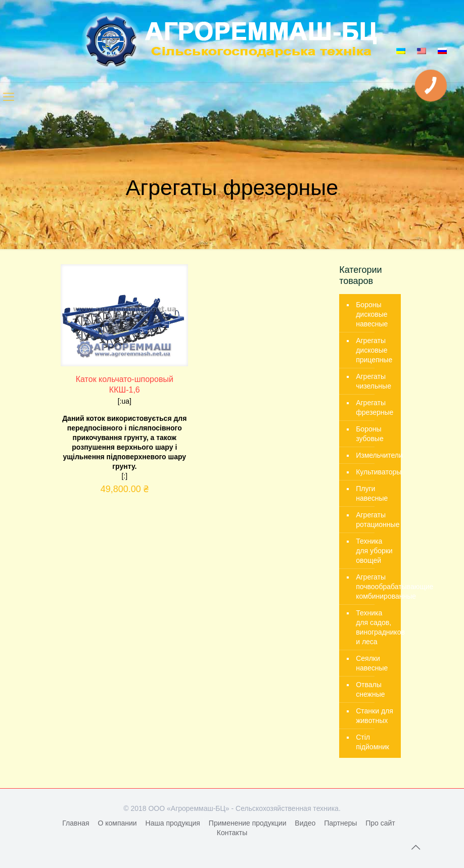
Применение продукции (248, 823)
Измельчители (376, 455)
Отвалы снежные (370, 689)
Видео (305, 823)
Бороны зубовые (370, 434)
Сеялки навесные (372, 663)
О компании (117, 823)
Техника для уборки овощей (374, 551)
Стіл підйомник (373, 742)
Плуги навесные (372, 493)
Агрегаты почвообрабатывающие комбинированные (376, 587)
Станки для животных (375, 716)
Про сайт (380, 823)
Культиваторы (376, 472)
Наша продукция (173, 823)
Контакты (232, 833)
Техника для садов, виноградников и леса (376, 627)
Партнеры (340, 823)
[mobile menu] (9, 97)
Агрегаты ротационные (376, 520)
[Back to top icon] (415, 847)
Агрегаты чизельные (374, 381)
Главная (76, 823)
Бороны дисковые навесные (372, 314)
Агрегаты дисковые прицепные (374, 350)
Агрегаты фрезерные (375, 407)
